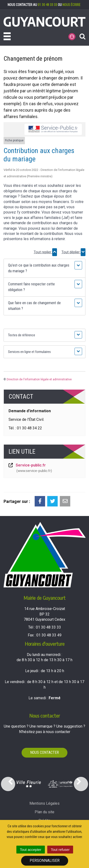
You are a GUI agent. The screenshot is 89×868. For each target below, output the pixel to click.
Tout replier (45, 252)
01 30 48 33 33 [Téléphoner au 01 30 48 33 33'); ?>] (48, 627)
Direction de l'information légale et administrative (39, 379)
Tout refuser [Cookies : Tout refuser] (60, 850)
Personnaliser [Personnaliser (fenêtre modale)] (45, 861)
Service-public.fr (30, 468)
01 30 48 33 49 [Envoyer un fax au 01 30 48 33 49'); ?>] (49, 635)
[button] (44, 268)
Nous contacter (44, 752)
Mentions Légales (44, 803)
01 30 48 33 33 (47, 5)
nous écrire (71, 5)
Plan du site (44, 812)
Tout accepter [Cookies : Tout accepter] (31, 850)
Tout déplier (73, 252)
